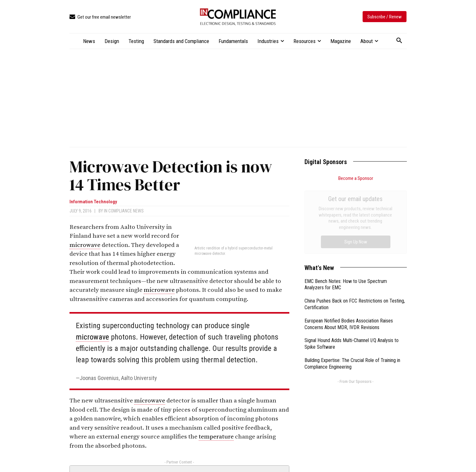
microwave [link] (85, 245)
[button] (399, 41)
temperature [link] (216, 437)
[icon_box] (100, 17)
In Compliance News (124, 211)
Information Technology (93, 202)
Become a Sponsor (356, 178)
